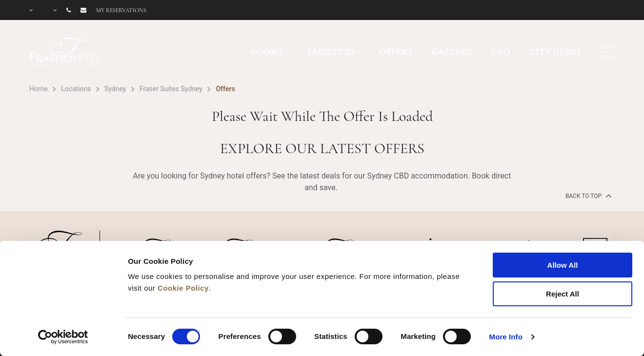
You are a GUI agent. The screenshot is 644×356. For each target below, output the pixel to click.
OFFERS (396, 52)
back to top (588, 196)
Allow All (563, 265)
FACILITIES (332, 52)
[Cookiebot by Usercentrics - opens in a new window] (63, 337)
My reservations (121, 10)
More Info (506, 337)
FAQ (501, 52)
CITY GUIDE (555, 52)
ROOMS (267, 52)
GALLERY (452, 52)
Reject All (563, 294)
